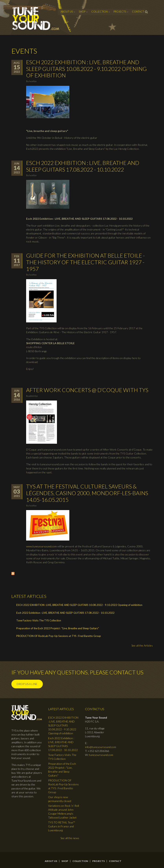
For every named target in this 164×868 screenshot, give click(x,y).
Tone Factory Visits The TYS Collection (39, 620)
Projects (120, 12)
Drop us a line (27, 684)
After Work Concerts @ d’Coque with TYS (87, 390)
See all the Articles (142, 645)
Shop (82, 12)
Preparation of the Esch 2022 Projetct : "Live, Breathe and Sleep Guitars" (58, 628)
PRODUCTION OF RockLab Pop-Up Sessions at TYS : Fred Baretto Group (59, 636)
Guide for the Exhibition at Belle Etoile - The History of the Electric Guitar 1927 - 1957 (85, 262)
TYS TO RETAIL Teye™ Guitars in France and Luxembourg (62, 826)
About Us (67, 12)
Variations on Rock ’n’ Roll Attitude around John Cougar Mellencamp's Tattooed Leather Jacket (64, 812)
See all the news (70, 838)
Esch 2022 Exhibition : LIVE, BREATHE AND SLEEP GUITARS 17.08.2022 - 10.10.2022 (83, 166)
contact (138, 12)
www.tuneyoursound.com (41, 546)
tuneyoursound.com (101, 755)
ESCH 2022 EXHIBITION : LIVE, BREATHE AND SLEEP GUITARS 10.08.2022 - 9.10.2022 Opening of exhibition (86, 69)
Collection (99, 12)
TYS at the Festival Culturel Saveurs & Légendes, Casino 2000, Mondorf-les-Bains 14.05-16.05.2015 (87, 493)
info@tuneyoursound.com (101, 747)
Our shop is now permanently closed (60, 799)
